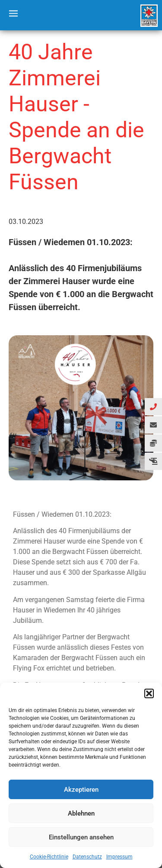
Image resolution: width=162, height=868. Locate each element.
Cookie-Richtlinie (49, 857)
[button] (149, 693)
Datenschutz (87, 857)
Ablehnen (81, 813)
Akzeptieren (81, 790)
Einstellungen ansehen (81, 837)
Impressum (119, 857)
